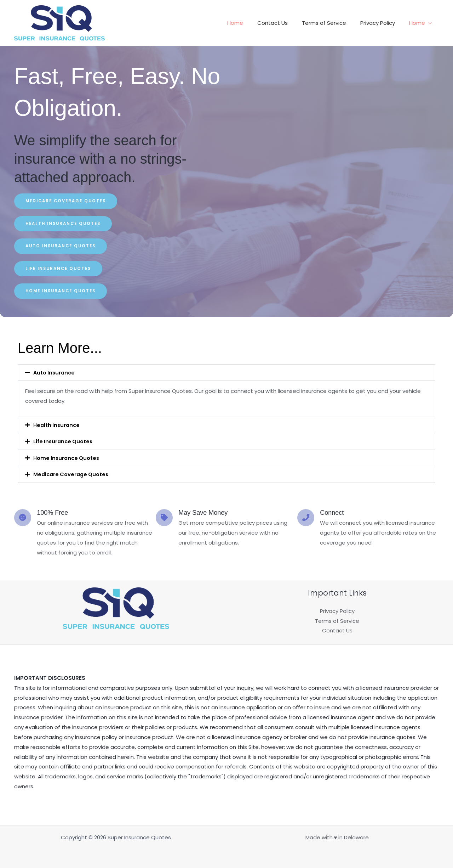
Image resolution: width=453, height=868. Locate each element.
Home (251, 23)
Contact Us (285, 23)
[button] (226, 373)
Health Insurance (58, 426)
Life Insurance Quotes (64, 442)
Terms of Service (333, 23)
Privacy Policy (383, 23)
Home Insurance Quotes (68, 458)
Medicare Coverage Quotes (72, 475)
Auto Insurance (55, 373)
